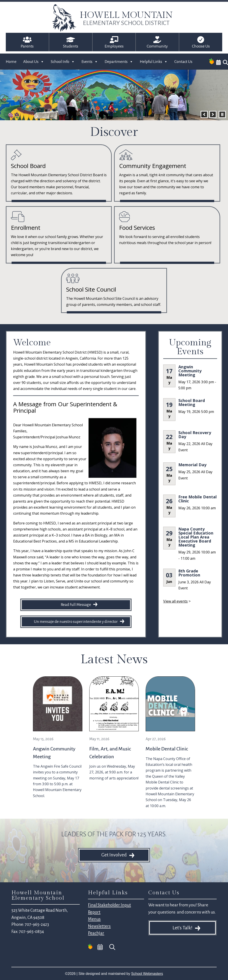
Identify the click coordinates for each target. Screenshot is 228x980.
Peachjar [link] (96, 933)
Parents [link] (27, 46)
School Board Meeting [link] (192, 402)
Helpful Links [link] (154, 62)
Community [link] (157, 46)
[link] (64, 31)
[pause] (222, 114)
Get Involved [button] (114, 855)
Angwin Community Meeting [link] (190, 371)
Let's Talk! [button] (182, 928)
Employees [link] (114, 46)
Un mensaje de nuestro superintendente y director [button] (76, 622)
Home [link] (11, 62)
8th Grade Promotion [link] (189, 573)
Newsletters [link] (99, 926)
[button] (204, 114)
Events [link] (90, 62)
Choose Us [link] (201, 46)
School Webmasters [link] (147, 974)
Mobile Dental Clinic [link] (167, 749)
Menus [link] (94, 919)
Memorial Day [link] (192, 465)
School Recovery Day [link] (195, 435)
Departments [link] (119, 62)
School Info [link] (63, 62)
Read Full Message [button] (76, 605)
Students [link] (71, 46)
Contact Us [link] (183, 62)
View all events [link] (175, 601)
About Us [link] (34, 62)
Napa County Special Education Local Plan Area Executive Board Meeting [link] (196, 537)
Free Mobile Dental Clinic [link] (197, 499)
